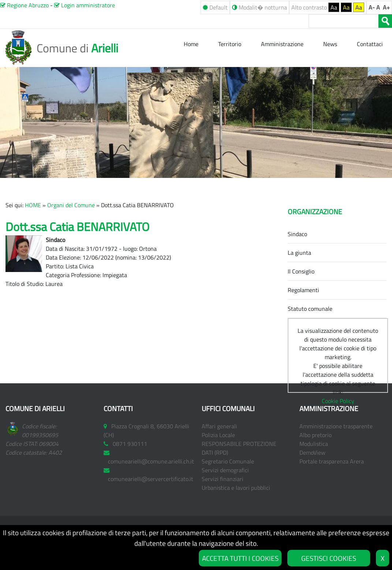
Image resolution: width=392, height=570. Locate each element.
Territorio (230, 44)
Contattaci (370, 44)
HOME (33, 205)
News (331, 44)
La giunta (299, 253)
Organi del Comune (71, 205)
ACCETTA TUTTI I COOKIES (240, 558)
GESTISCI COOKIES (329, 558)
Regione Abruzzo (24, 5)
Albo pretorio (316, 435)
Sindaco (297, 234)
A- (372, 7)
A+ (386, 7)
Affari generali (219, 426)
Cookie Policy (338, 401)
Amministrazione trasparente (336, 426)
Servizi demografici (225, 470)
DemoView (312, 452)
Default (215, 7)
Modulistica (314, 444)
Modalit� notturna (260, 7)
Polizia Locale (218, 435)
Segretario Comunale (228, 461)
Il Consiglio (301, 271)
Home (192, 44)
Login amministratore (85, 5)
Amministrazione (282, 44)
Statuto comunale (310, 309)
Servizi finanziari (223, 479)
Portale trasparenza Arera (332, 461)
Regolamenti (303, 290)
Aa (334, 7)
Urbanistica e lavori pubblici (236, 488)
